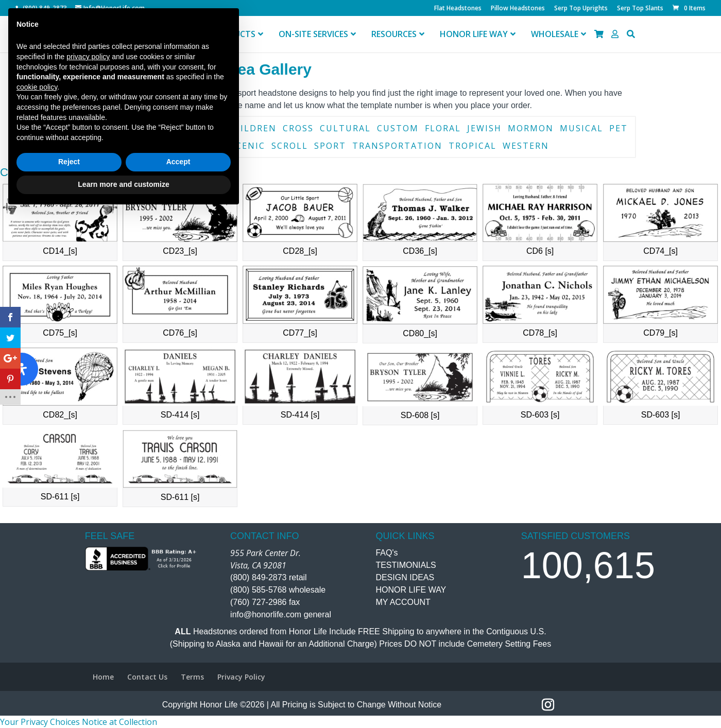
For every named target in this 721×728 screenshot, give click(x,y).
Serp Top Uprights (581, 9)
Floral (443, 128)
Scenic (248, 146)
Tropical (473, 146)
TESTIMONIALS (406, 565)
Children (252, 128)
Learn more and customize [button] (123, 700)
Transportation (397, 146)
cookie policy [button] (37, 602)
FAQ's (387, 553)
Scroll (290, 146)
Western (526, 146)
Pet (619, 128)
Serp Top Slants (640, 9)
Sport (330, 146)
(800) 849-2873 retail (269, 577)
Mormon (531, 128)
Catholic (196, 128)
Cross (298, 128)
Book (107, 128)
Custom (398, 128)
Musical (581, 128)
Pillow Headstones (518, 9)
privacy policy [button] (88, 572)
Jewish (484, 128)
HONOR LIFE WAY (411, 590)
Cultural (345, 128)
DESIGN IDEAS (405, 577)
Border (146, 128)
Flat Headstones (458, 9)
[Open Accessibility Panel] (22, 369)
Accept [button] (178, 678)
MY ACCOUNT (403, 602)
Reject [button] (69, 678)
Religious (198, 146)
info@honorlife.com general (281, 614)
